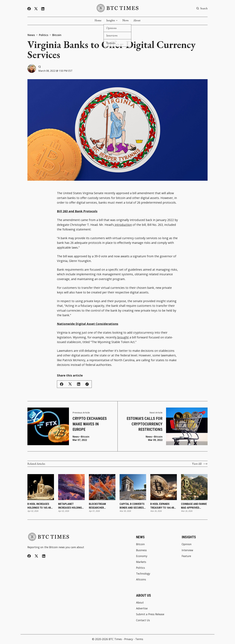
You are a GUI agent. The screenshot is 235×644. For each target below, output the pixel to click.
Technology (143, 574)
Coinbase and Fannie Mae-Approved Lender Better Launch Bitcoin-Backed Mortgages (194, 506)
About (137, 20)
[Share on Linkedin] (79, 384)
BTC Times (115, 639)
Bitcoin (57, 35)
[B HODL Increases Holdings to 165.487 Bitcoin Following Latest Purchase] (41, 487)
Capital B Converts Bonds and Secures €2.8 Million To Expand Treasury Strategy (132, 506)
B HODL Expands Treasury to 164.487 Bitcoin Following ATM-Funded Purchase (163, 506)
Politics (44, 35)
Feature (186, 556)
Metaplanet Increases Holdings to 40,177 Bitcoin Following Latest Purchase (71, 506)
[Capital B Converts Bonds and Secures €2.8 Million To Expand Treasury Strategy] (133, 487)
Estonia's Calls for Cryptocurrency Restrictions (145, 424)
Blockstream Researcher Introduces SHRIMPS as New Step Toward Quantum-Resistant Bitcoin (102, 506)
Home (98, 20)
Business (141, 550)
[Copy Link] (87, 384)
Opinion (187, 544)
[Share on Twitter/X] (70, 384)
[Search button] (202, 8)
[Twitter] (36, 9)
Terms (139, 639)
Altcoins (141, 580)
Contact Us (143, 620)
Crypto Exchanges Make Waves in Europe (90, 424)
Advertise (142, 609)
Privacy (129, 639)
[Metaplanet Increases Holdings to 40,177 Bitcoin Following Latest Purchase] (71, 487)
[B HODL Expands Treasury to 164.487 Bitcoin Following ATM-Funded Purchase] (164, 487)
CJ (40, 66)
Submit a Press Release (150, 614)
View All (200, 464)
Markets (141, 562)
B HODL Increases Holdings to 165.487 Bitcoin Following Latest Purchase (40, 506)
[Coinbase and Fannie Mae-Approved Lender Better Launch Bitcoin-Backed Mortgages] (194, 487)
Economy (142, 556)
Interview (187, 550)
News (126, 20)
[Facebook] (29, 9)
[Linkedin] (43, 9)
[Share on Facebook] (62, 384)
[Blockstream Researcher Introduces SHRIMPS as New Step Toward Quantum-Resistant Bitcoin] (102, 487)
